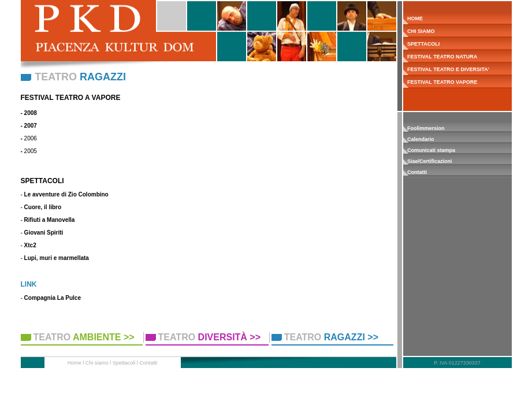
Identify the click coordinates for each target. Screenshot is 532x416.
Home (75, 363)
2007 (31, 126)
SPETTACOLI (422, 44)
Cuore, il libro (43, 207)
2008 (31, 113)
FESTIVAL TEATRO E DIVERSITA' (446, 69)
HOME (413, 18)
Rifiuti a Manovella (50, 220)
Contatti (417, 172)
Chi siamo (97, 363)
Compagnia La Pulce (53, 298)
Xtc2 (30, 245)
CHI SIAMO (419, 31)
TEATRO (84, 337)
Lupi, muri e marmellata (57, 258)
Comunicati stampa (431, 150)
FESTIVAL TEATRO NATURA (440, 57)
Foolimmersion (426, 128)
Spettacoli (124, 363)
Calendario (421, 139)
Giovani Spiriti (44, 233)
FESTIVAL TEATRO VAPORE (440, 82)
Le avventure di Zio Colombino (66, 194)
